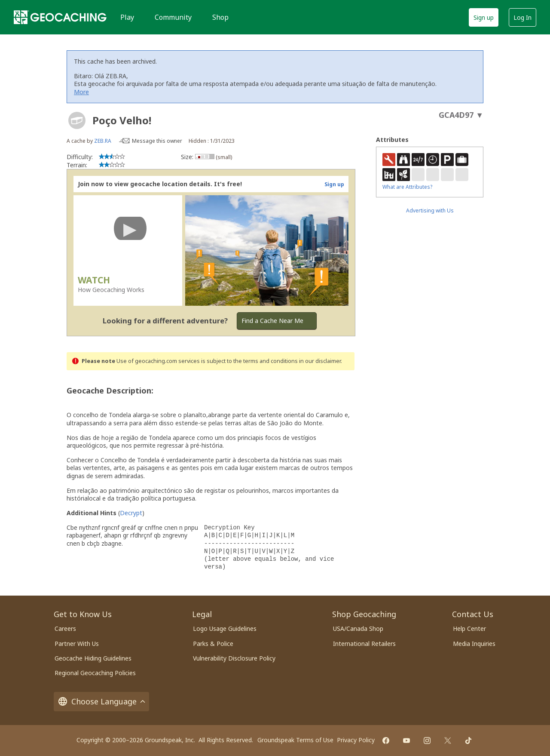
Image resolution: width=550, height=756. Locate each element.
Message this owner (157, 141)
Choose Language (101, 702)
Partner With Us (77, 644)
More (81, 92)
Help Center (469, 628)
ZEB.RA (103, 141)
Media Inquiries (474, 644)
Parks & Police (213, 644)
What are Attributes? (407, 187)
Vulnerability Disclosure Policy (234, 658)
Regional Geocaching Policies (95, 673)
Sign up (484, 17)
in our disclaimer (320, 361)
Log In (522, 17)
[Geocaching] (60, 17)
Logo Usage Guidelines (225, 628)
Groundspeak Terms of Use (295, 740)
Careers (65, 628)
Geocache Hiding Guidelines (93, 658)
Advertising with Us (430, 211)
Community (173, 17)
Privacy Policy (356, 740)
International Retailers (364, 644)
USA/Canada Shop (358, 628)
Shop (220, 17)
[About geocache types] (77, 120)
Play (127, 17)
